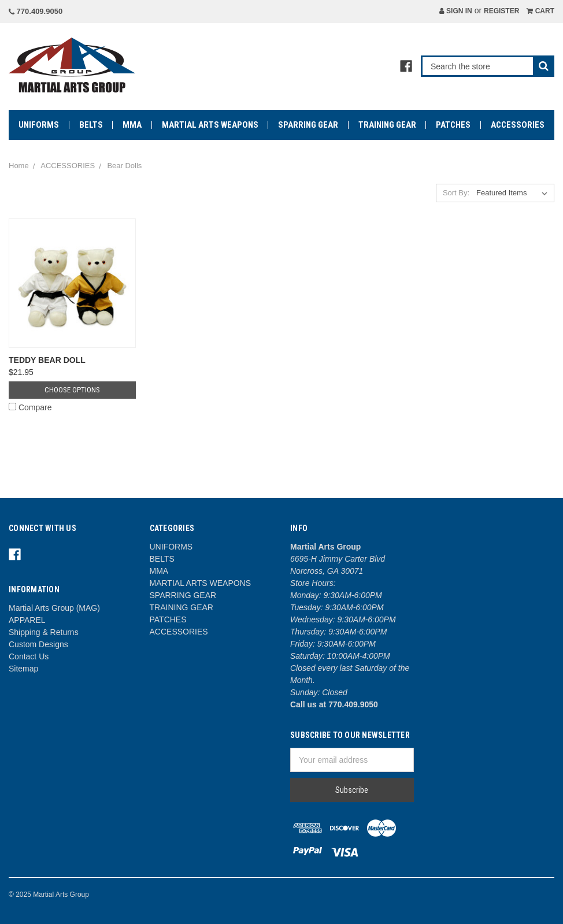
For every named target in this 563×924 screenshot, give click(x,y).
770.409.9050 (36, 11)
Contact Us (29, 656)
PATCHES (453, 125)
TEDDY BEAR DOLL (47, 360)
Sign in (456, 11)
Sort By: (456, 193)
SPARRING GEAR (308, 125)
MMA (132, 125)
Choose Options (72, 390)
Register (501, 11)
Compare (30, 407)
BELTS (91, 125)
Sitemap (23, 669)
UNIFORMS (39, 125)
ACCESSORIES (518, 125)
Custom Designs (38, 644)
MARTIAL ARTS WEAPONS (210, 125)
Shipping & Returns (44, 632)
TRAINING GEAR (387, 125)
